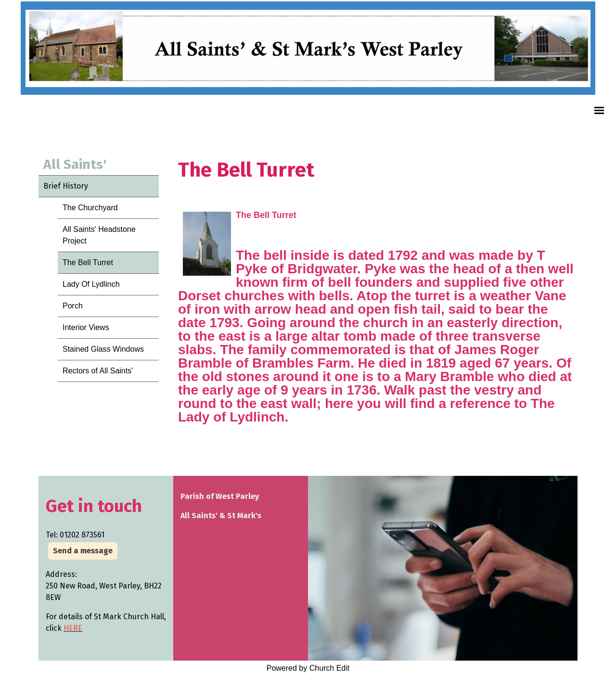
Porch (73, 306)
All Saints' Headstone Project (99, 235)
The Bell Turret (88, 262)
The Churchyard (90, 208)
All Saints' (75, 164)
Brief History (66, 186)
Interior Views (86, 327)
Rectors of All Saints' (98, 371)
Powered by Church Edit (308, 668)
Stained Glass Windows (103, 349)
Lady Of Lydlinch (91, 284)
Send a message (83, 551)
